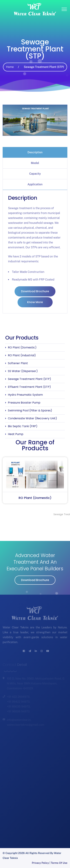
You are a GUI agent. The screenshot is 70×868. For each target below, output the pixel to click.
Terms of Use (59, 863)
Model (35, 163)
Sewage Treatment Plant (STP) (29, 379)
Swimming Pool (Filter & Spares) (30, 410)
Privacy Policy (40, 863)
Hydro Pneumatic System (25, 395)
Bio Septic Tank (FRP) (23, 426)
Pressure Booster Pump (24, 403)
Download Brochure (35, 291)
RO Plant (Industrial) (22, 355)
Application (35, 184)
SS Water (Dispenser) (23, 371)
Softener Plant (18, 363)
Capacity (35, 174)
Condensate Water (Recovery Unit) (32, 418)
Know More (35, 302)
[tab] (35, 152)
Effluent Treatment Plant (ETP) (29, 387)
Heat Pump (16, 434)
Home (10, 67)
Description (35, 152)
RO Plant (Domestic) (22, 347)
